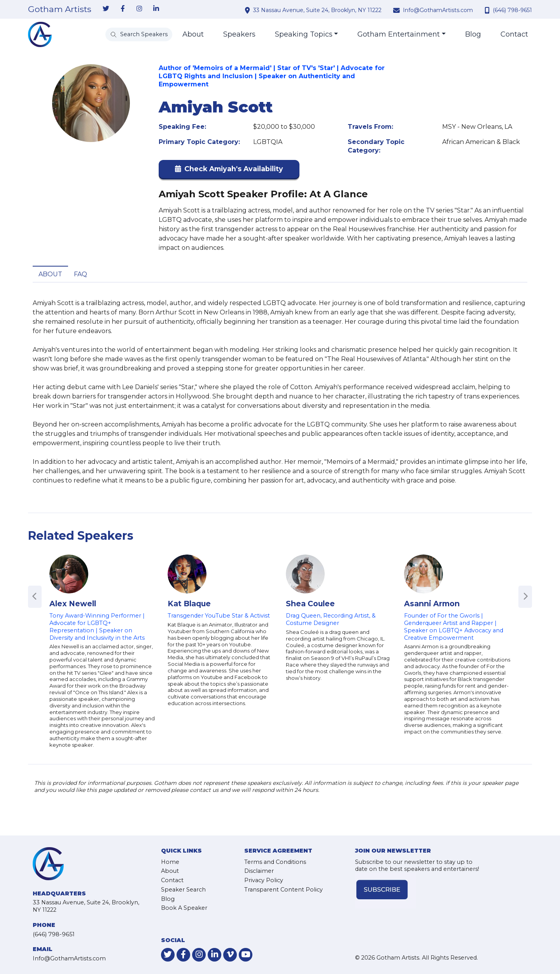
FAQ (80, 274)
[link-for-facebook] (122, 9)
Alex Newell (73, 604)
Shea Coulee (310, 604)
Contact (514, 34)
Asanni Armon (432, 604)
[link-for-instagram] (139, 9)
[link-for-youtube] (246, 955)
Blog (473, 34)
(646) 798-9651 (512, 10)
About (193, 34)
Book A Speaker (184, 908)
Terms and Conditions (275, 862)
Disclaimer (259, 871)
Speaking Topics (304, 34)
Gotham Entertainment (399, 34)
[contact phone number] (488, 10)
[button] (229, 171)
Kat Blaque (189, 604)
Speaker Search (183, 890)
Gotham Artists (60, 9)
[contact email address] (397, 10)
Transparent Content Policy (283, 890)
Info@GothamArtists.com (438, 10)
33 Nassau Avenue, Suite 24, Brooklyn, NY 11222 (317, 10)
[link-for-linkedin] (156, 9)
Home (170, 862)
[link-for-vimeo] (230, 955)
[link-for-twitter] (106, 9)
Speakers (239, 34)
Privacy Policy (264, 880)
